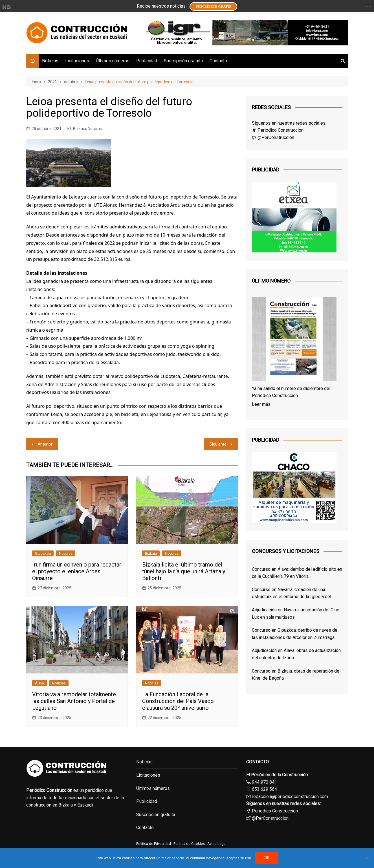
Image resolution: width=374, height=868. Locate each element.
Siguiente (218, 444)
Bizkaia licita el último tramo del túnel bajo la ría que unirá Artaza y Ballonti (184, 571)
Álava (39, 683)
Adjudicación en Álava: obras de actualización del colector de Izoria (296, 654)
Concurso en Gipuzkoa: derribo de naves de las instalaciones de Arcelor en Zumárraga (295, 634)
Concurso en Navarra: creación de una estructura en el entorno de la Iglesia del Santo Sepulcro (291, 594)
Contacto (218, 61)
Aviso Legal (217, 844)
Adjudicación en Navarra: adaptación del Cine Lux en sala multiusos (296, 613)
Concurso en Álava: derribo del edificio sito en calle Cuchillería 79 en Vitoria (297, 573)
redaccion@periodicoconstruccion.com (290, 797)
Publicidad (147, 61)
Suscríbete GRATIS (213, 6)
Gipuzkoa (43, 553)
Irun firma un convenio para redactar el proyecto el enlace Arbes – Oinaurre (77, 571)
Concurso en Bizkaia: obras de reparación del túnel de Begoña (296, 675)
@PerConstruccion (273, 137)
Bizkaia (80, 129)
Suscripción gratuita (183, 61)
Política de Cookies (189, 844)
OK (267, 858)
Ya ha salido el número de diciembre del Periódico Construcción (291, 392)
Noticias (50, 61)
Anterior (45, 444)
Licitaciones (77, 61)
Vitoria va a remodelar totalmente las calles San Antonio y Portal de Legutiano (74, 701)
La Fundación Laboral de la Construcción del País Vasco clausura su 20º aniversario (178, 701)
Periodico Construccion (278, 130)
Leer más (261, 404)
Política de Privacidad (154, 844)
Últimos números (113, 61)
